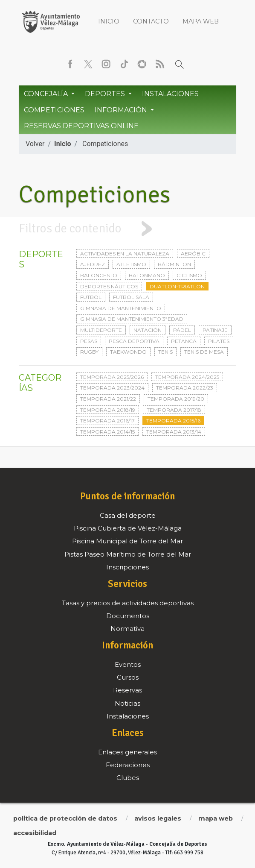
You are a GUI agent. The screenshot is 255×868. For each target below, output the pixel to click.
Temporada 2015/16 (173, 421)
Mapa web (201, 21)
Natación (148, 330)
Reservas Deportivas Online (81, 126)
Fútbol (91, 297)
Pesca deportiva (134, 341)
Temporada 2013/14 (174, 432)
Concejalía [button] (47, 94)
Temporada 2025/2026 (112, 377)
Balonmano (147, 275)
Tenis (165, 352)
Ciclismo (189, 275)
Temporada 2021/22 (108, 399)
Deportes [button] (106, 94)
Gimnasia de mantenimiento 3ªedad (132, 319)
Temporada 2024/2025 (187, 377)
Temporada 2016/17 (107, 421)
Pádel (182, 330)
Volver (35, 144)
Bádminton (174, 264)
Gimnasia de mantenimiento (121, 308)
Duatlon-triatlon (177, 286)
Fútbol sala (131, 297)
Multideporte (101, 330)
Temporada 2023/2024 (112, 388)
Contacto (151, 21)
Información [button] (122, 110)
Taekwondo (128, 352)
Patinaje (215, 330)
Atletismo (131, 264)
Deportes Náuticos (109, 286)
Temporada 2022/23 (185, 388)
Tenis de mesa (204, 352)
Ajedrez (93, 264)
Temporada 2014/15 (107, 432)
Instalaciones (170, 94)
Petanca (184, 341)
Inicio (109, 21)
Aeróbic (193, 254)
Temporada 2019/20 (176, 399)
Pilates (219, 341)
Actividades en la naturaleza (125, 254)
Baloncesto (99, 275)
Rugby (89, 352)
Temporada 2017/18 (174, 410)
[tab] (127, 229)
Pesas (89, 341)
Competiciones (54, 110)
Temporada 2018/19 (108, 410)
